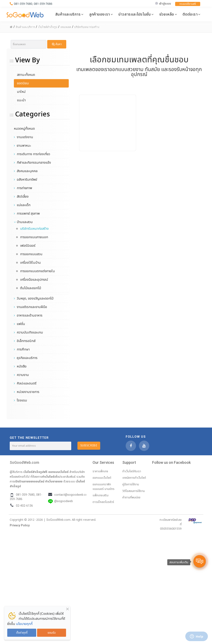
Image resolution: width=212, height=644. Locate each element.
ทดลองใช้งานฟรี (188, 4)
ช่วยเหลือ (167, 14)
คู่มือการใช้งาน (131, 484)
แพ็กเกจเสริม (101, 495)
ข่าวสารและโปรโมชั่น (135, 14)
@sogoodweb (64, 501)
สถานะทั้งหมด (26, 75)
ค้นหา (57, 44)
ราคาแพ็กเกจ (100, 471)
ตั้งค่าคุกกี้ (22, 633)
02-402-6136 (24, 506)
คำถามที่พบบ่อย (131, 497)
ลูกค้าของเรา (100, 14)
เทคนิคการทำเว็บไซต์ (134, 478)
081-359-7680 (23, 4)
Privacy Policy (20, 525)
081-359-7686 (43, 4)
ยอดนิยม (23, 83)
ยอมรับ (52, 633)
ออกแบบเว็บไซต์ (58, 472)
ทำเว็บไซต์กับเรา (132, 471)
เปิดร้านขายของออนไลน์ (29, 481)
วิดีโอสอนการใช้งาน (134, 491)
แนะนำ (21, 100)
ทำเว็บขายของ (54, 481)
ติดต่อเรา (190, 14)
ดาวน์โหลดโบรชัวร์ (103, 502)
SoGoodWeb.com (24, 462)
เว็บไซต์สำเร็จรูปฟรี (35, 472)
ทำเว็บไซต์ (48, 477)
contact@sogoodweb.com (72, 495)
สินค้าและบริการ (68, 14)
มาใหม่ (21, 92)
